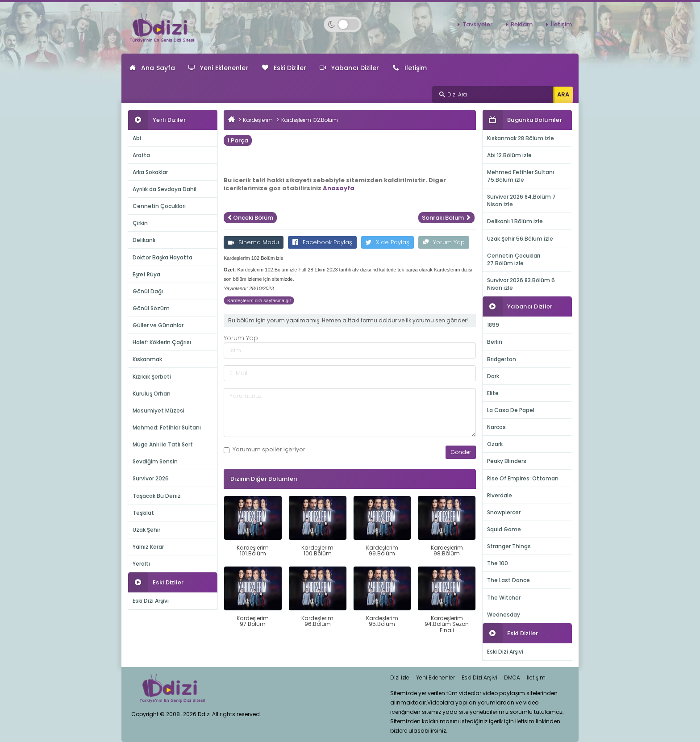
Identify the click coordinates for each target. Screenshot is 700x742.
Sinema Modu (254, 242)
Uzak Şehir (146, 530)
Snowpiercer (504, 512)
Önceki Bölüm (250, 218)
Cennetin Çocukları (159, 206)
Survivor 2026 (151, 478)
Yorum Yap (444, 242)
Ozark (495, 444)
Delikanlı (144, 240)
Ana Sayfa (152, 68)
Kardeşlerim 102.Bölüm (310, 120)
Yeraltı (141, 564)
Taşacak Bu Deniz (157, 496)
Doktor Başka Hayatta (162, 257)
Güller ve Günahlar (158, 325)
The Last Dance (508, 580)
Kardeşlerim (258, 120)
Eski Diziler (284, 68)
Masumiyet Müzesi (158, 411)
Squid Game (504, 529)
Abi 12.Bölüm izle (509, 155)
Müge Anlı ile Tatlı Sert (163, 444)
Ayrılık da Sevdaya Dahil (165, 189)
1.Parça (238, 140)
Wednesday (504, 615)
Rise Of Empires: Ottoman (523, 478)
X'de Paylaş (387, 242)
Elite (493, 393)
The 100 (498, 563)
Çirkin (140, 223)
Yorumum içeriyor (265, 450)
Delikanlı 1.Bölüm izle (515, 221)
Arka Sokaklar (150, 172)
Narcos (496, 427)
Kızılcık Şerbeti (152, 377)
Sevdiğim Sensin (155, 461)
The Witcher (504, 598)
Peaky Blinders (507, 461)
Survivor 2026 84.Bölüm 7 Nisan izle (521, 200)
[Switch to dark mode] (343, 24)
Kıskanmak (147, 359)
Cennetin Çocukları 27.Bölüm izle (514, 259)
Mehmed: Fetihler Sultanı (167, 427)
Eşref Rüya (146, 274)
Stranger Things (509, 546)
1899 (493, 325)
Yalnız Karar (148, 547)
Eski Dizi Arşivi (151, 601)
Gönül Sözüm (151, 308)
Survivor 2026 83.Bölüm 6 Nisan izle (521, 284)
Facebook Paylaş (322, 242)
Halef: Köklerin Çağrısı (162, 342)
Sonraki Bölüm (446, 218)
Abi (137, 138)
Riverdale (500, 495)
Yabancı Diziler (350, 68)
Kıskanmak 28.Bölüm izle (521, 138)
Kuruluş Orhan (152, 394)
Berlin (495, 342)
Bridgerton (502, 359)
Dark (493, 376)
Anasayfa (339, 188)
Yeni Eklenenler (219, 68)
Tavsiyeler (477, 24)
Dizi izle (400, 677)
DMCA (512, 677)
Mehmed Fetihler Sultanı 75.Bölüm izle (521, 176)
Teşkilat (143, 513)
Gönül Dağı (148, 291)
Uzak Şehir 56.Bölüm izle (520, 239)
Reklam (522, 24)
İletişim (561, 24)
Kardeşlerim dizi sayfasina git (259, 300)
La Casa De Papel (511, 410)
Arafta (141, 155)
